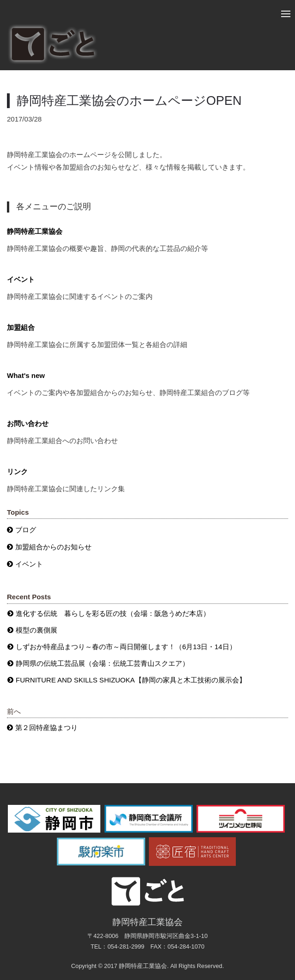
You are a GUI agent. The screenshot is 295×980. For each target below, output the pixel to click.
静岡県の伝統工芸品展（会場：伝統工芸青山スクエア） (102, 663)
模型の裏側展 (37, 630)
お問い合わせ (28, 423)
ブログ (26, 530)
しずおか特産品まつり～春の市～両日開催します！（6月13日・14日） (126, 647)
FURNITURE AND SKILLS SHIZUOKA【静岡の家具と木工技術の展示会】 (131, 680)
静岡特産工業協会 (35, 231)
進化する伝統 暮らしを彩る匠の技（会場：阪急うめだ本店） (113, 613)
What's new (26, 375)
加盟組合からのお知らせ (53, 547)
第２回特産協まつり (46, 727)
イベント (21, 279)
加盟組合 (21, 327)
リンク (17, 472)
